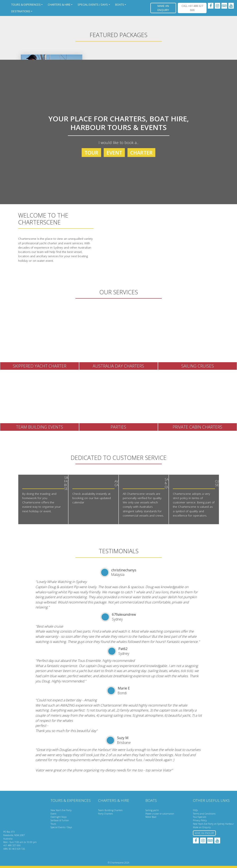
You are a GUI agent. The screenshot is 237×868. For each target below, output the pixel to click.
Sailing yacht (152, 810)
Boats (120, 5)
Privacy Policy (200, 820)
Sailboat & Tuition (60, 820)
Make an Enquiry (163, 8)
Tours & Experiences (26, 5)
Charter (141, 153)
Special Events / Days (93, 5)
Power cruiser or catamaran (160, 814)
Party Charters (105, 814)
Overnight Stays (59, 817)
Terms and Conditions (204, 814)
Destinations (21, 11)
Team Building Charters (110, 810)
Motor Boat (151, 817)
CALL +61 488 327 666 (192, 8)
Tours (53, 824)
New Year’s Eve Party (61, 810)
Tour (91, 153)
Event (114, 153)
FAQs (195, 810)
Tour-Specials (200, 817)
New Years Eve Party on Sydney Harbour (213, 824)
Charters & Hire (59, 5)
